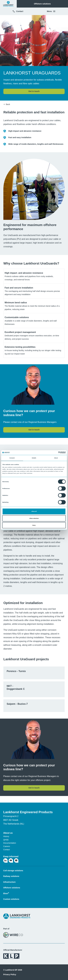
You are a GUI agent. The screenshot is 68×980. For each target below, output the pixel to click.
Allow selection (34, 518)
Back (7, 104)
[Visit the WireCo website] (13, 935)
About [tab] (56, 458)
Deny (34, 525)
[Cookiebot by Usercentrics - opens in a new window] (54, 453)
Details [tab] (34, 458)
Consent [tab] (12, 458)
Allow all (34, 511)
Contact (18, 11)
